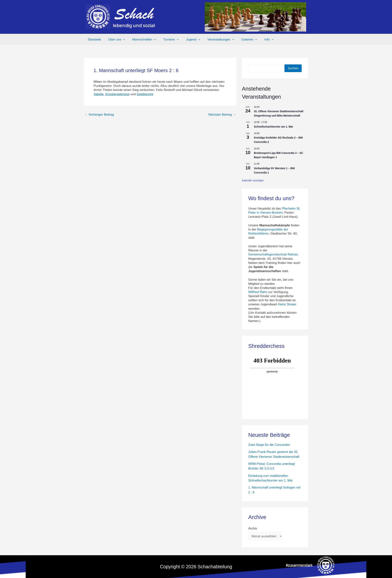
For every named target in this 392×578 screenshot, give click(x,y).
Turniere (168, 40)
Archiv (253, 528)
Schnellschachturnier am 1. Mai (273, 127)
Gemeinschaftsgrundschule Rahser (273, 254)
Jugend (189, 40)
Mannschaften (142, 40)
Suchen (293, 68)
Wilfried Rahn (258, 292)
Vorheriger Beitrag (99, 115)
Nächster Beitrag (222, 115)
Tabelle (99, 94)
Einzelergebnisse (117, 94)
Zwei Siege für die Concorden (269, 445)
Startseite (94, 39)
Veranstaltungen (216, 40)
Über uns (115, 40)
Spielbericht (145, 94)
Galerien (243, 40)
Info (262, 40)
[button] (122, 40)
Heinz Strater (287, 304)
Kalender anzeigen (253, 180)
